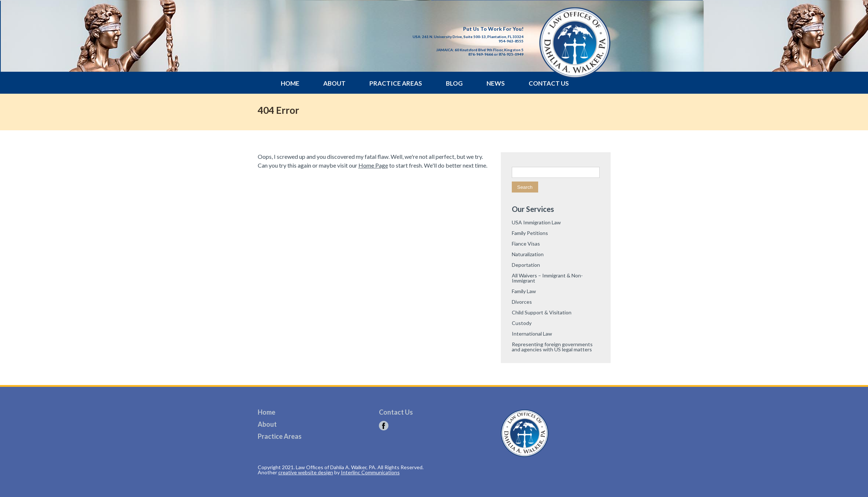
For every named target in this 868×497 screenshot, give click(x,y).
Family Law (524, 291)
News (496, 83)
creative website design (306, 472)
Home (290, 83)
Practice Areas (396, 83)
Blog (454, 83)
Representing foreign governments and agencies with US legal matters (552, 347)
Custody (522, 323)
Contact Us (549, 83)
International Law (532, 334)
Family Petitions (530, 233)
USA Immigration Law (536, 222)
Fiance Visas (526, 244)
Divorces (522, 302)
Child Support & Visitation (542, 312)
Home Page (373, 165)
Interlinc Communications (370, 472)
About (334, 83)
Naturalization (528, 254)
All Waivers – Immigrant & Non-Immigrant (547, 278)
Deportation (526, 265)
